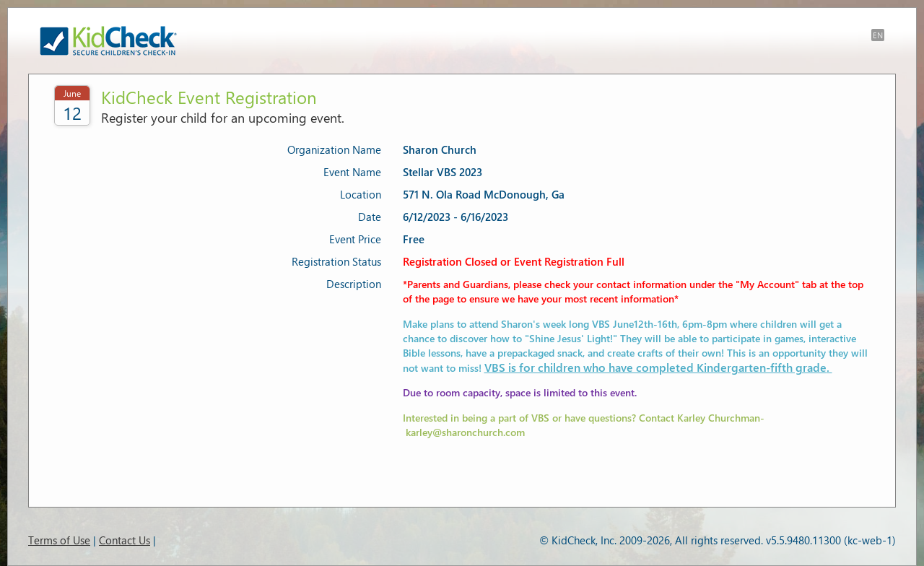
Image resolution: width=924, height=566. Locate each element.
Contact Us (125, 540)
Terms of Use (59, 540)
